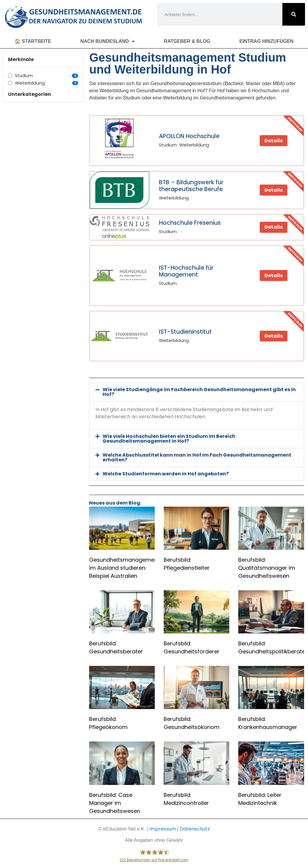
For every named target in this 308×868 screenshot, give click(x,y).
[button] (196, 392)
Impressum (163, 829)
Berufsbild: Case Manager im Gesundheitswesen (115, 803)
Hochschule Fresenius (190, 223)
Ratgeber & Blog (187, 41)
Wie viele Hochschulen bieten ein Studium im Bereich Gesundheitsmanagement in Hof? (169, 439)
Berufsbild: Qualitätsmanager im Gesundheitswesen (267, 568)
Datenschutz (195, 829)
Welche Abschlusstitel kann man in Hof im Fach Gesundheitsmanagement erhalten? (197, 457)
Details (274, 141)
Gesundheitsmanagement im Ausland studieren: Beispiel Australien (124, 568)
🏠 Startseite (33, 41)
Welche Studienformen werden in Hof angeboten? (166, 474)
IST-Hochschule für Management (186, 271)
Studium (47, 76)
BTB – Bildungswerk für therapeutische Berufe (191, 186)
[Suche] (294, 14)
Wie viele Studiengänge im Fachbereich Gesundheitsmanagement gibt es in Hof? (199, 392)
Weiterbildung (47, 83)
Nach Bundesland (107, 41)
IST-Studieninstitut (185, 332)
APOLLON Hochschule (189, 136)
